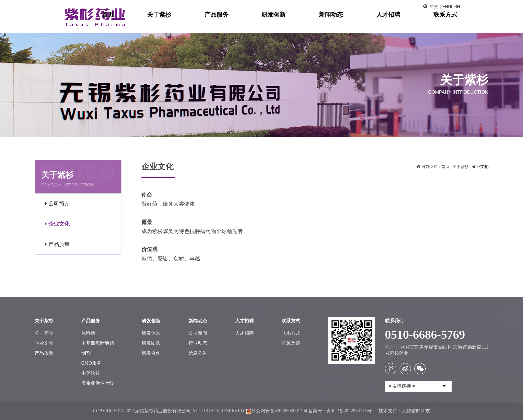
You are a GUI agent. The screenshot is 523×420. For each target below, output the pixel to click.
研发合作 (151, 353)
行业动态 (198, 343)
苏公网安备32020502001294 (277, 411)
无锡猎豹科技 (416, 411)
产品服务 (271, 23)
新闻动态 (360, 23)
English (451, 7)
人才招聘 (405, 23)
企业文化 (57, 224)
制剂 (86, 353)
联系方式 (450, 23)
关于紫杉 (226, 23)
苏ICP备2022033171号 (350, 411)
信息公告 (198, 353)
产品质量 (57, 244)
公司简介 (57, 203)
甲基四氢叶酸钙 (98, 343)
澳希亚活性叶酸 (98, 383)
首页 (187, 23)
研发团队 (151, 343)
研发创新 (316, 23)
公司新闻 (198, 333)
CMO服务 (91, 363)
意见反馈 (291, 343)
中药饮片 (91, 373)
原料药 (88, 333)
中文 (434, 7)
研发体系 (151, 333)
